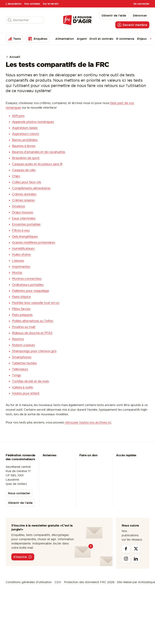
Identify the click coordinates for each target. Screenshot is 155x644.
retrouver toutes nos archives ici (88, 422)
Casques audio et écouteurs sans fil (37, 164)
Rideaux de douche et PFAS (32, 333)
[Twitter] (136, 549)
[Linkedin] (136, 559)
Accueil (13, 57)
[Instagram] (126, 559)
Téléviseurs (20, 369)
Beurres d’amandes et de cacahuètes (39, 152)
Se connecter (141, 4)
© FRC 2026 (106, 582)
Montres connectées (27, 279)
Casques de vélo (24, 170)
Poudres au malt (24, 327)
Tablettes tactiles (24, 363)
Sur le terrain (51, 4)
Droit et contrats (101, 39)
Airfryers (18, 116)
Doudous (19, 206)
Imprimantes (21, 266)
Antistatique (146, 582)
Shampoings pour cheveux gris (34, 351)
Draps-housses (22, 212)
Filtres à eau (21, 230)
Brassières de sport (26, 158)
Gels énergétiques (25, 236)
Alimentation (65, 39)
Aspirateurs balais (25, 128)
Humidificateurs (23, 248)
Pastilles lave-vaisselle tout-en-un (36, 303)
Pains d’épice (21, 297)
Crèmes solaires (23, 200)
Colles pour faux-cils (27, 182)
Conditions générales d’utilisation (29, 582)
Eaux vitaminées (24, 218)
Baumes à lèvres (24, 146)
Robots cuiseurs (23, 345)
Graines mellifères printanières (34, 242)
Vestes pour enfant (26, 393)
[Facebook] (126, 549)
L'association (14, 4)
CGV (58, 582)
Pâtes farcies (21, 309)
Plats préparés (22, 315)
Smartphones (22, 357)
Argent (82, 39)
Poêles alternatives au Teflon (33, 321)
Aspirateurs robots (25, 134)
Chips (16, 176)
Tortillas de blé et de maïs (30, 381)
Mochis (17, 272)
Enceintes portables (26, 224)
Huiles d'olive (21, 254)
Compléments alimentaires (31, 188)
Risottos (18, 339)
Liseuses (18, 260)
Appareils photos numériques (33, 122)
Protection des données (80, 582)
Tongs (16, 375)
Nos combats (32, 4)
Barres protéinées (25, 140)
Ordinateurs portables (28, 285)
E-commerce (125, 39)
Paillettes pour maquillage (31, 291)
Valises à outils (22, 387)
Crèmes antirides (24, 194)
